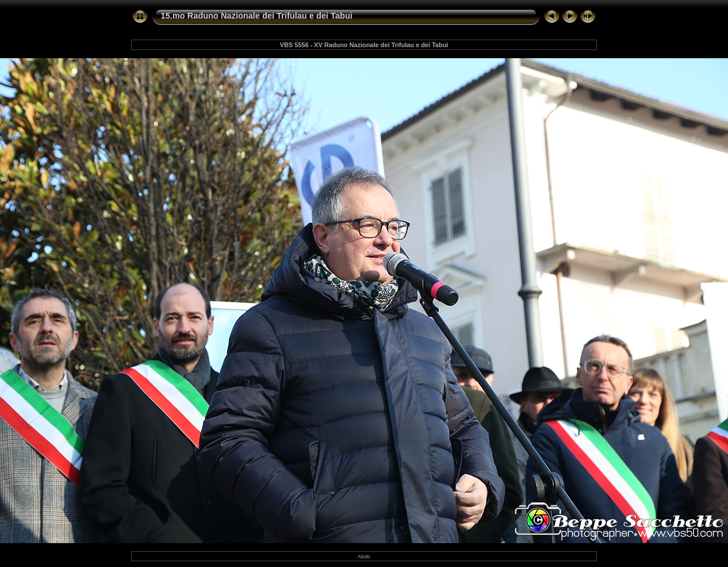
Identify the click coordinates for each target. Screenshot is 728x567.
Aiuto (364, 556)
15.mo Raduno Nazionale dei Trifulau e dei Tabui (257, 16)
